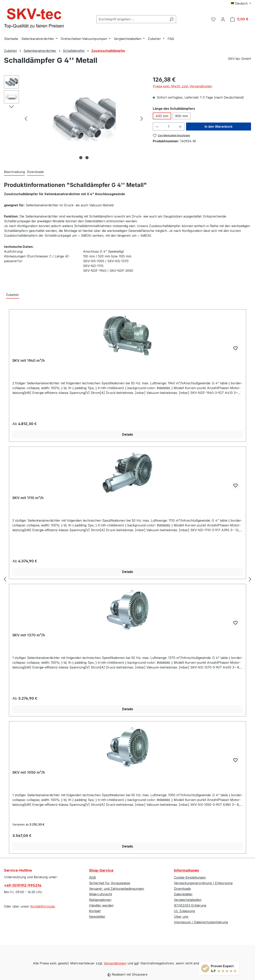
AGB (92, 877)
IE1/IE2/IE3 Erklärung (190, 905)
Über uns (181, 917)
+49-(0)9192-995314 (23, 885)
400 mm (162, 116)
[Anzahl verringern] (157, 127)
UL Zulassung (184, 911)
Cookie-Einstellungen (190, 877)
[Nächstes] (142, 118)
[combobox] (132, 19)
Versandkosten (115, 963)
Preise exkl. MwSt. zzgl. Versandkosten (182, 86)
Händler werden (101, 905)
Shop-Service (101, 870)
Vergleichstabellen (188, 900)
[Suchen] (171, 19)
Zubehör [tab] (13, 295)
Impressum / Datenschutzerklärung (201, 922)
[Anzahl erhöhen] (180, 127)
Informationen (186, 870)
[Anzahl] (169, 127)
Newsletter (97, 917)
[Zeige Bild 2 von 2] (87, 158)
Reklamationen (100, 900)
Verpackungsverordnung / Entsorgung (203, 883)
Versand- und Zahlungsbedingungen (117, 889)
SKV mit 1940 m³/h (29, 360)
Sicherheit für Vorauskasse (110, 883)
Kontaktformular (43, 906)
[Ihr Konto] (223, 19)
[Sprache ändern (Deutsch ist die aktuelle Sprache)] (241, 3)
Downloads (182, 889)
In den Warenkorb (219, 127)
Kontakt (95, 911)
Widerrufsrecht (101, 894)
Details (128, 434)
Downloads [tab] (35, 172)
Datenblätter (183, 894)
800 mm (182, 116)
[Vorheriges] (26, 118)
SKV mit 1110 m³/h (28, 498)
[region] (74, 118)
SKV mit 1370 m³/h (29, 635)
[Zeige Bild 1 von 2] (81, 158)
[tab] (14, 172)
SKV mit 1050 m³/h (29, 772)
